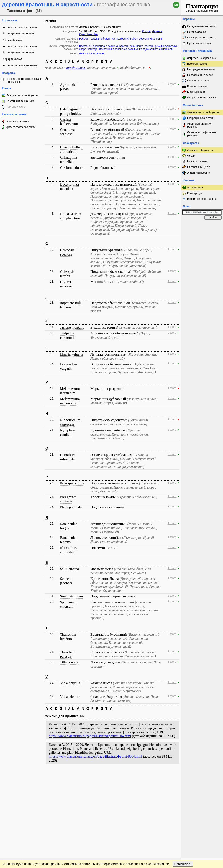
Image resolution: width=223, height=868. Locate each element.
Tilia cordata (69, 662)
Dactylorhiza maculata (69, 187)
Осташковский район (125, 39)
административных (18, 121)
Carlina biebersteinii (69, 122)
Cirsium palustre (72, 168)
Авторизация (195, 188)
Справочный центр (199, 167)
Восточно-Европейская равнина (98, 46)
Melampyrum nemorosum (70, 401)
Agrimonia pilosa (68, 87)
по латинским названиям (22, 28)
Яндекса (157, 31)
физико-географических (21, 127)
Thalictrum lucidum (68, 637)
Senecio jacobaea (66, 581)
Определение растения (201, 26)
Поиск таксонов (197, 32)
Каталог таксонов (198, 86)
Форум (191, 156)
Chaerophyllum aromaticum (71, 149)
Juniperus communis (67, 335)
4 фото (172, 84)
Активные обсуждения (201, 150)
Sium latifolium (71, 596)
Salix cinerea (69, 569)
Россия (83, 39)
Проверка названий (199, 43)
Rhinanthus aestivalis (68, 550)
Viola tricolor (70, 697)
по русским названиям (20, 33)
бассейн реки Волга (131, 46)
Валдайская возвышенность (156, 49)
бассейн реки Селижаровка (161, 46)
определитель (76, 68)
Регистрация (195, 193)
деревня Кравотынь (151, 39)
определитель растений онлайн (202, 7)
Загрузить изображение (202, 58)
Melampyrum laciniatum (70, 391)
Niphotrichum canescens (70, 422)
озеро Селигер (88, 49)
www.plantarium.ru (202, 775)
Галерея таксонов (198, 81)
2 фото (172, 109)
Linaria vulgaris (71, 354)
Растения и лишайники (20, 101)
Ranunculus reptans (68, 540)
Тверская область (100, 39)
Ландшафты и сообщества (22, 95)
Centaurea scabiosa (67, 132)
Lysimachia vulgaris (68, 366)
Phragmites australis (68, 499)
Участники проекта (199, 173)
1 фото (172, 157)
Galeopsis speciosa (67, 252)
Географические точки (201, 118)
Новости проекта (197, 161)
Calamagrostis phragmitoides (70, 111)
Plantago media (71, 507)
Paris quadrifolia (72, 483)
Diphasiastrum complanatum (71, 216)
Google (146, 31)
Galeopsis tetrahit (67, 274)
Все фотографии (197, 64)
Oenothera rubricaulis (68, 457)
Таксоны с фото (16, 107)
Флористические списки (202, 98)
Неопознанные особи (200, 75)
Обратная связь (33, 775)
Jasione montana (72, 327)
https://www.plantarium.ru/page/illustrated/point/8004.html (90, 736)
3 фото (172, 454)
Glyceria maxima (66, 284)
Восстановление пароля (202, 199)
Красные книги (196, 92)
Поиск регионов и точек (201, 38)
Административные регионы (199, 125)
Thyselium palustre (68, 654)
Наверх (174, 775)
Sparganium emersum (69, 604)
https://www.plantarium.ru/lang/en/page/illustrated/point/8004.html (95, 756)
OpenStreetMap (88, 34)
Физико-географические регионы (202, 134)
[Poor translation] (16, 807)
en (176, 5)
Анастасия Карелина (92, 53)
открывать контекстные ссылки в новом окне (24, 80)
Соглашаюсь (183, 784)
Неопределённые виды (201, 69)
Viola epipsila (70, 683)
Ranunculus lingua (68, 526)
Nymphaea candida (68, 432)
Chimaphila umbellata (68, 160)
